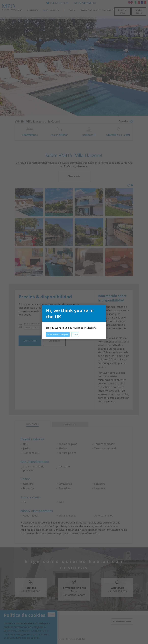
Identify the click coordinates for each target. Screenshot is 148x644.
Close (75, 334)
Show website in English (58, 334)
